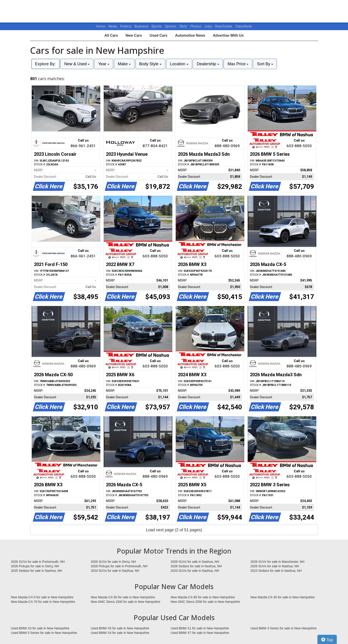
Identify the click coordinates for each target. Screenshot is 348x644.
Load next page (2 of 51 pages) (174, 530)
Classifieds (244, 26)
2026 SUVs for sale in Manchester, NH (278, 562)
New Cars (134, 35)
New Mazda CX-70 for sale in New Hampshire (43, 602)
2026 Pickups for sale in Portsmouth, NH (119, 566)
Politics (126, 26)
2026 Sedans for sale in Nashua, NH (196, 566)
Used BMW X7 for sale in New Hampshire (200, 633)
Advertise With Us (228, 35)
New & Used (77, 64)
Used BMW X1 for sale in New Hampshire (200, 628)
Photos (196, 26)
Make (124, 64)
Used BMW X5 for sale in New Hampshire (120, 628)
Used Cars (158, 35)
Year (104, 64)
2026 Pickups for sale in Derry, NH (35, 566)
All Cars (111, 35)
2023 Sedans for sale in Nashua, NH (276, 571)
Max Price (238, 64)
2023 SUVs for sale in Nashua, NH (195, 571)
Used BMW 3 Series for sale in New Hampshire (284, 628)
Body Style (150, 64)
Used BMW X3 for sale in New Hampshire (40, 628)
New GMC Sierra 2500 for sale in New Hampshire (205, 602)
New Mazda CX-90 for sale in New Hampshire (203, 597)
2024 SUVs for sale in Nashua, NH (115, 571)
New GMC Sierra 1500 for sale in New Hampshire (126, 602)
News (113, 26)
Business (142, 26)
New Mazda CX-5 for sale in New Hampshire (42, 597)
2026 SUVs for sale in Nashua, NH (195, 562)
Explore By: (45, 64)
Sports (157, 26)
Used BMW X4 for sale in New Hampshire (120, 633)
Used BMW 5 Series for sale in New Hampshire (44, 633)
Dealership (208, 64)
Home (101, 26)
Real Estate (224, 26)
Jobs (209, 26)
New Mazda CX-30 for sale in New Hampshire (283, 597)
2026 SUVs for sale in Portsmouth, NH (38, 562)
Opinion (171, 26)
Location (179, 64)
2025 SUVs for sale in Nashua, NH (275, 566)
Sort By (265, 64)
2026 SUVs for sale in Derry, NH (113, 562)
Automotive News (190, 35)
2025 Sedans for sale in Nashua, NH (37, 571)
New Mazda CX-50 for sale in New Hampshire (123, 597)
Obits (184, 26)
